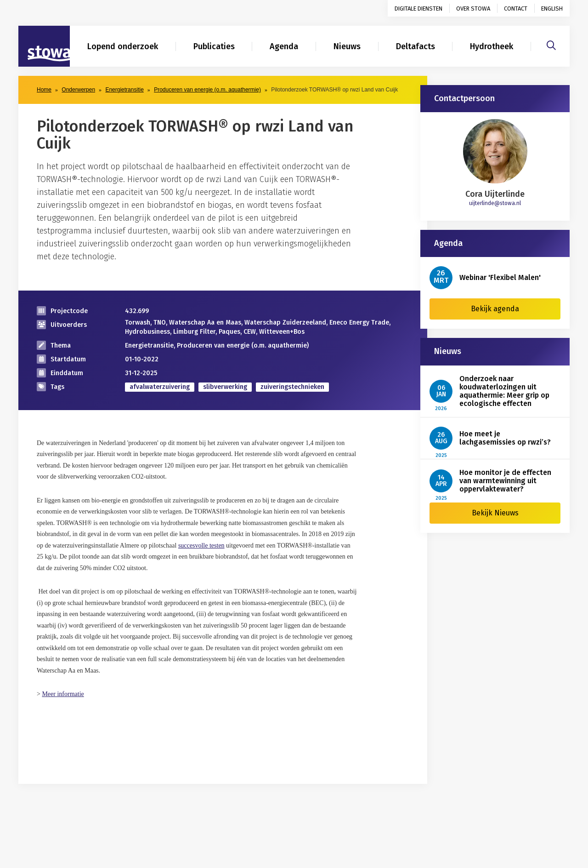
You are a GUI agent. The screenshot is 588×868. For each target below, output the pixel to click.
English (552, 9)
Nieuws (347, 46)
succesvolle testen (201, 545)
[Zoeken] (551, 44)
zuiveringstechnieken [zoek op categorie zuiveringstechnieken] (292, 387)
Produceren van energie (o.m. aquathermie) (207, 90)
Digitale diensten (418, 9)
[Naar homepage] (44, 46)
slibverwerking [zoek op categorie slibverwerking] (225, 387)
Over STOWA (473, 9)
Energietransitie (124, 90)
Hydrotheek (492, 46)
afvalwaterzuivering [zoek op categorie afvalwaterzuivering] (160, 387)
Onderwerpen (78, 90)
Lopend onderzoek (123, 46)
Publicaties (214, 46)
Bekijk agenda (495, 309)
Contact (516, 9)
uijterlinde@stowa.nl (495, 203)
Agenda (284, 46)
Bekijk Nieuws (495, 513)
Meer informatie (63, 694)
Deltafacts (416, 46)
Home (44, 90)
